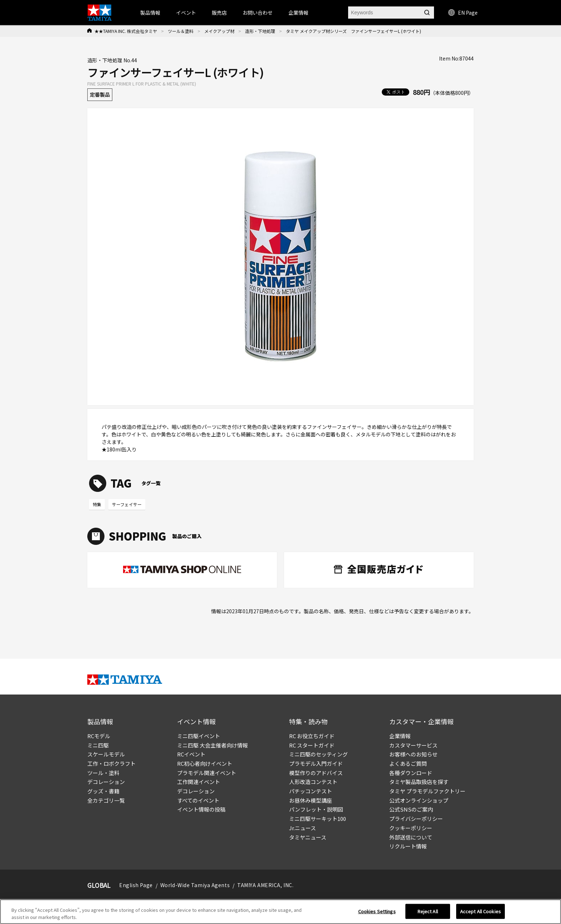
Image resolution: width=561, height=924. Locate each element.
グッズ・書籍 (103, 791)
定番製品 (100, 95)
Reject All (428, 913)
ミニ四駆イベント (199, 736)
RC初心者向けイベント (205, 763)
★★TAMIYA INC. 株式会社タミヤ (126, 31)
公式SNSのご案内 (411, 809)
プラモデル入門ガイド (316, 763)
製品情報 (150, 13)
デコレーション (106, 782)
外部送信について (411, 837)
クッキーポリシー (411, 828)
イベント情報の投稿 (201, 809)
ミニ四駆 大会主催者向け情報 (213, 745)
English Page (136, 885)
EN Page (463, 13)
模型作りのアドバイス (316, 773)
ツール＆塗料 (181, 31)
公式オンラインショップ (419, 800)
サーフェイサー (127, 504)
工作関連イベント (199, 782)
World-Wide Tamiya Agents (195, 885)
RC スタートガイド (312, 745)
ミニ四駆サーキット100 (318, 819)
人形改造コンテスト (313, 782)
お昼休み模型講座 (311, 800)
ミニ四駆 (98, 745)
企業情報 (400, 736)
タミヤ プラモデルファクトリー (427, 791)
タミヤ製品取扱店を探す (419, 782)
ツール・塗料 (103, 773)
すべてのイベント (198, 800)
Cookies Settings (377, 913)
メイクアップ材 (219, 31)
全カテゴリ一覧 (106, 800)
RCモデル (99, 736)
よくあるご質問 (408, 763)
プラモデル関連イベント (207, 773)
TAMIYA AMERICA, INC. (265, 885)
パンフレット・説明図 (316, 809)
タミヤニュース (308, 837)
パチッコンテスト (311, 791)
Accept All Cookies (480, 913)
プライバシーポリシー (416, 819)
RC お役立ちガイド (312, 736)
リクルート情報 (408, 846)
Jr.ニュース (303, 828)
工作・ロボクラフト (111, 763)
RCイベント (191, 754)
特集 (97, 504)
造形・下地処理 (260, 31)
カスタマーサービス (413, 745)
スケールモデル (106, 754)
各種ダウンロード (411, 773)
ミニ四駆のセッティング (318, 754)
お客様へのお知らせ (413, 754)
